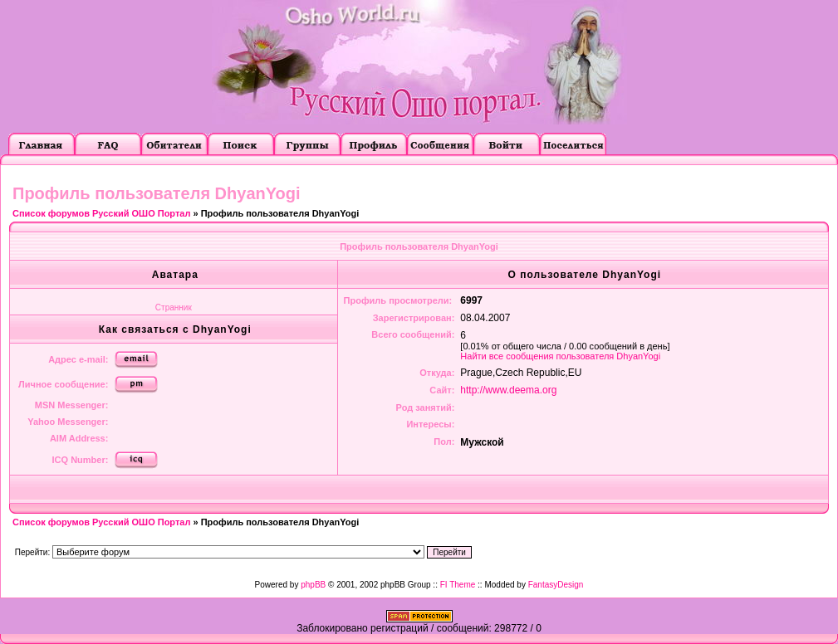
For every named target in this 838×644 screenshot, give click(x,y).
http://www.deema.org (508, 390)
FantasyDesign (556, 585)
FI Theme (458, 585)
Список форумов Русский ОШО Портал (101, 213)
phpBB (313, 585)
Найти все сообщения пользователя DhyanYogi (560, 356)
